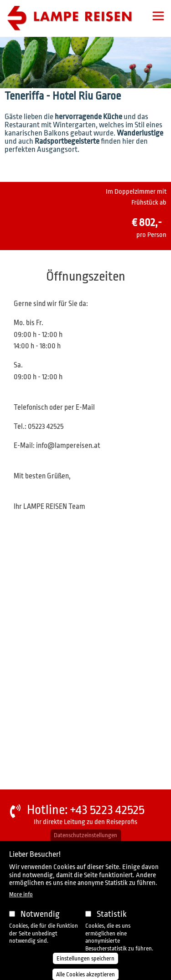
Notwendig (40, 914)
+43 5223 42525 (107, 810)
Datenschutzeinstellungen (85, 835)
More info (21, 894)
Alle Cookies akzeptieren (85, 974)
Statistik (112, 914)
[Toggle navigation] (158, 16)
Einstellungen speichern (85, 958)
